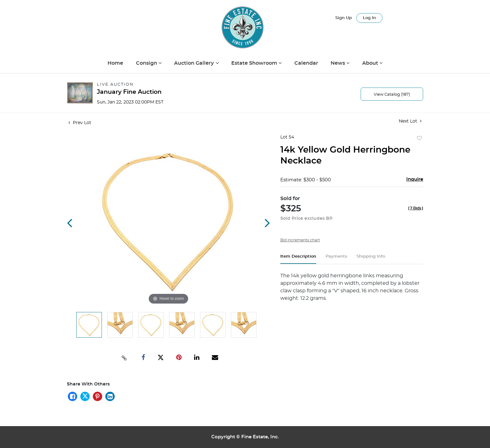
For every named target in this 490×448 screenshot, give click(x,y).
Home (115, 63)
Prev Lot (80, 123)
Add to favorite (419, 138)
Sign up (344, 18)
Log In (369, 18)
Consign (147, 63)
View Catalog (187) (392, 95)
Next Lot (410, 121)
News (338, 63)
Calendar (306, 63)
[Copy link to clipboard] (124, 357)
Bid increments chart (300, 240)
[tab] (298, 259)
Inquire (415, 179)
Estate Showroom (255, 63)
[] (416, 208)
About (371, 63)
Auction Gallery (195, 63)
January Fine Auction (129, 92)
